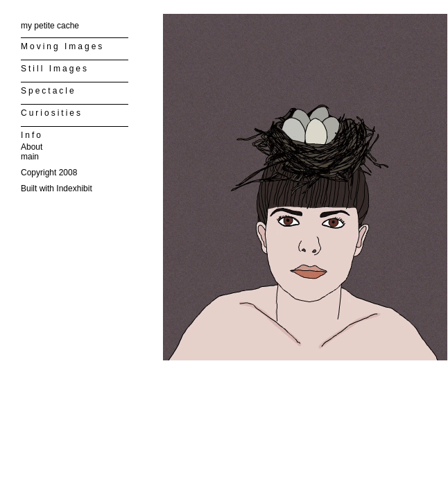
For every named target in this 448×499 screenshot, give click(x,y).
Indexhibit (74, 189)
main (30, 157)
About (32, 147)
